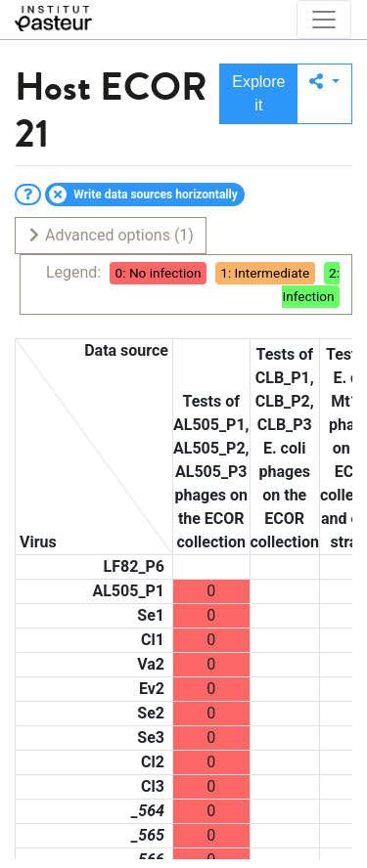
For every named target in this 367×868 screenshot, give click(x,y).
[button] (324, 94)
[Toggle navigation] (324, 20)
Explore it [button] (258, 93)
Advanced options (110, 235)
